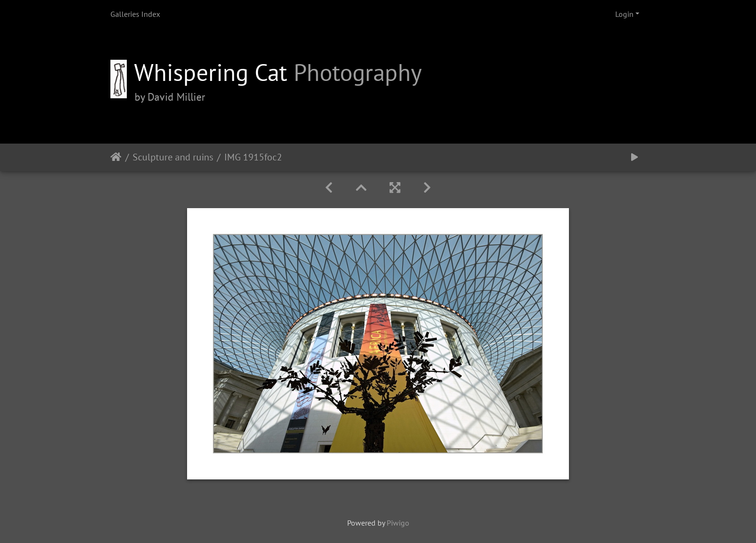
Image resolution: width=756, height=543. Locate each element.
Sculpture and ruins (173, 157)
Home (116, 157)
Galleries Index (135, 14)
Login (624, 14)
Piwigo (398, 523)
